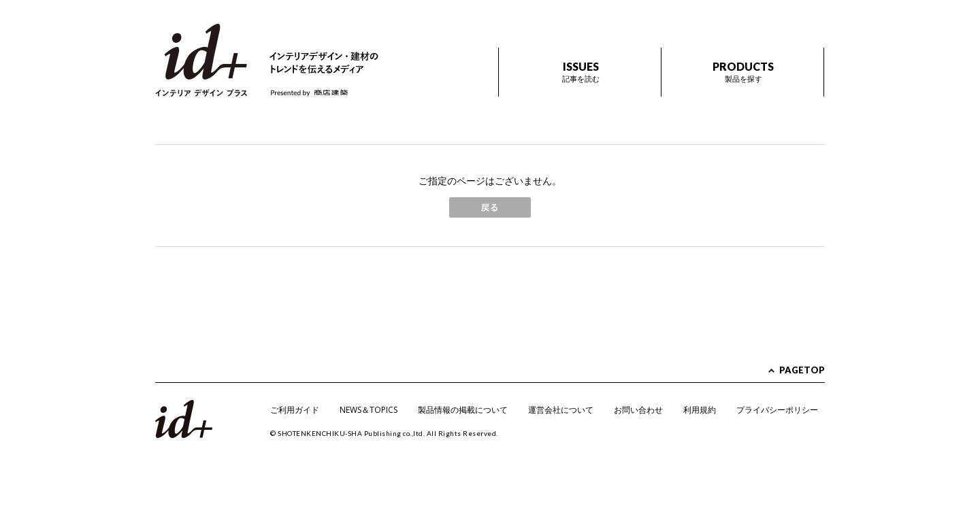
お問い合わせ (638, 410)
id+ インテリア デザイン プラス (201, 60)
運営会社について (561, 410)
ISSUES (581, 72)
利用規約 (700, 410)
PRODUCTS (743, 72)
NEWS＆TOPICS (369, 410)
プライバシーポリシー (777, 410)
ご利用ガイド (295, 410)
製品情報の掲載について (463, 410)
